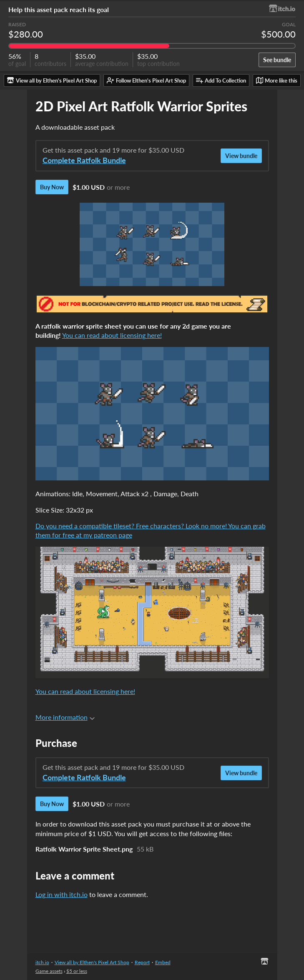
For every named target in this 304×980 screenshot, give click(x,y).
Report (142, 962)
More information (65, 717)
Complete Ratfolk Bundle (84, 160)
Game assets (49, 971)
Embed (163, 962)
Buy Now (52, 187)
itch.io (42, 962)
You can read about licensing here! (112, 335)
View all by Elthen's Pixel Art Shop (92, 962)
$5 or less (77, 971)
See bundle (277, 60)
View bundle (241, 156)
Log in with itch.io (62, 894)
